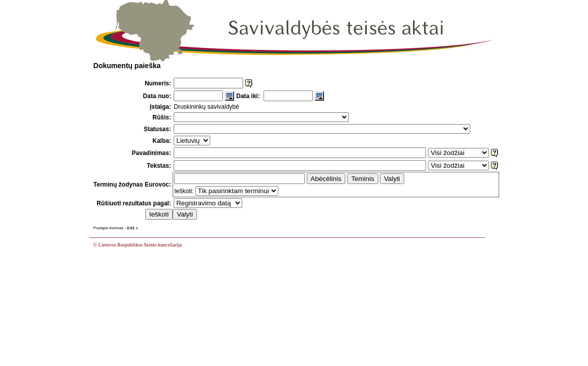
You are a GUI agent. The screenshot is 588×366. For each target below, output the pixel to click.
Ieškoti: (184, 191)
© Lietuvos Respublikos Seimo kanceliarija (138, 245)
